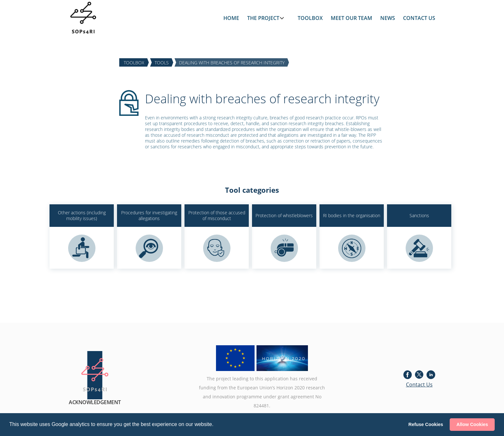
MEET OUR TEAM (351, 18)
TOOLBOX (310, 18)
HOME (231, 18)
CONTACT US (419, 18)
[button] (216, 425)
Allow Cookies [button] (472, 424)
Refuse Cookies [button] (426, 424)
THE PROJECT (263, 18)
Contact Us (419, 385)
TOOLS (162, 62)
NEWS (388, 18)
